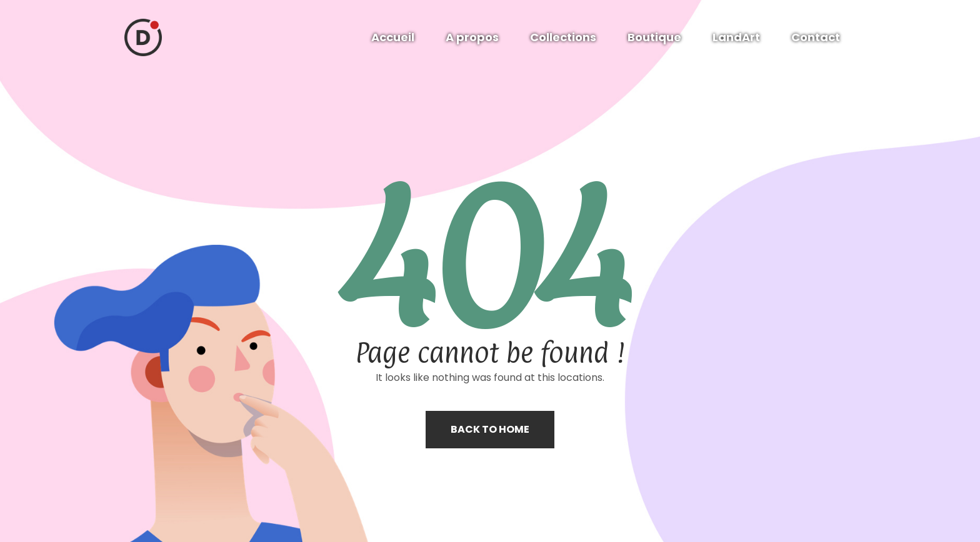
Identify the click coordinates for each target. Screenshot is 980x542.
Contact (816, 37)
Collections (563, 37)
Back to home (490, 429)
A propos (472, 37)
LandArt (736, 37)
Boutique (654, 37)
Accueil (393, 37)
